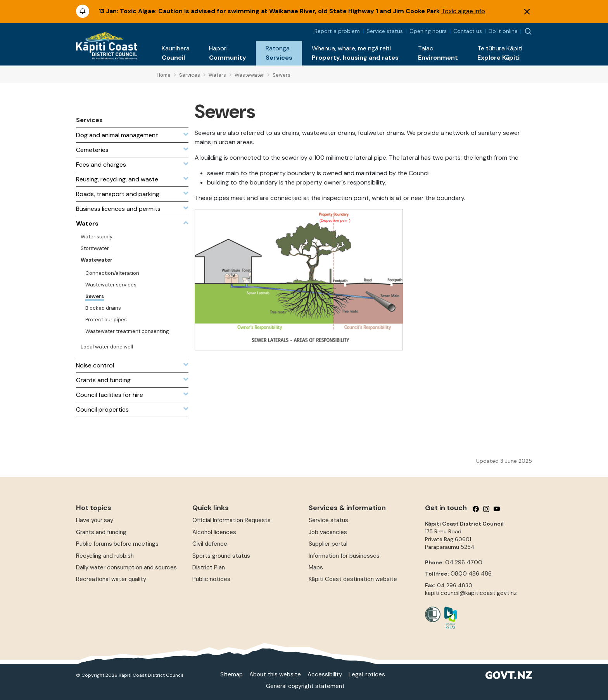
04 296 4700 (464, 562)
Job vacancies (328, 532)
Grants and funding (101, 532)
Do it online (503, 31)
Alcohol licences (214, 532)
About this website (275, 674)
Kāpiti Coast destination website (353, 579)
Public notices (211, 579)
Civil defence (210, 544)
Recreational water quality (111, 579)
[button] (176, 53)
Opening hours (428, 31)
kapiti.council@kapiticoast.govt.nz (471, 593)
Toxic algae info (463, 11)
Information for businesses (344, 556)
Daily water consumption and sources (126, 567)
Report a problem (337, 31)
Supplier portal (328, 544)
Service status (385, 31)
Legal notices (367, 674)
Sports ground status (221, 556)
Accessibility (325, 674)
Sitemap (231, 674)
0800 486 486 (471, 574)
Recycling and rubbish (105, 556)
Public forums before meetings (117, 544)
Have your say (95, 520)
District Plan (209, 567)
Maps (316, 567)
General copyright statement (305, 686)
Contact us (468, 31)
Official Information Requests (231, 520)
